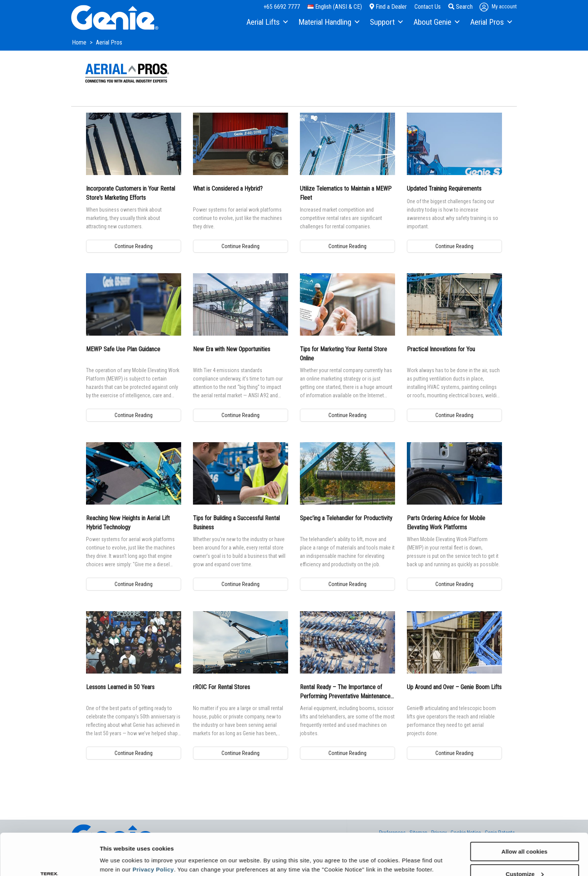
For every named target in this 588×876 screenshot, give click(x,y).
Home (80, 42)
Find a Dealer (388, 7)
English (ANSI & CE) (335, 7)
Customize (525, 835)
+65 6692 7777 (282, 7)
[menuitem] (267, 22)
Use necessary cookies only (524, 857)
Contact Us (428, 7)
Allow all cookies (525, 812)
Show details (117, 851)
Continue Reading (134, 246)
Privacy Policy (153, 830)
